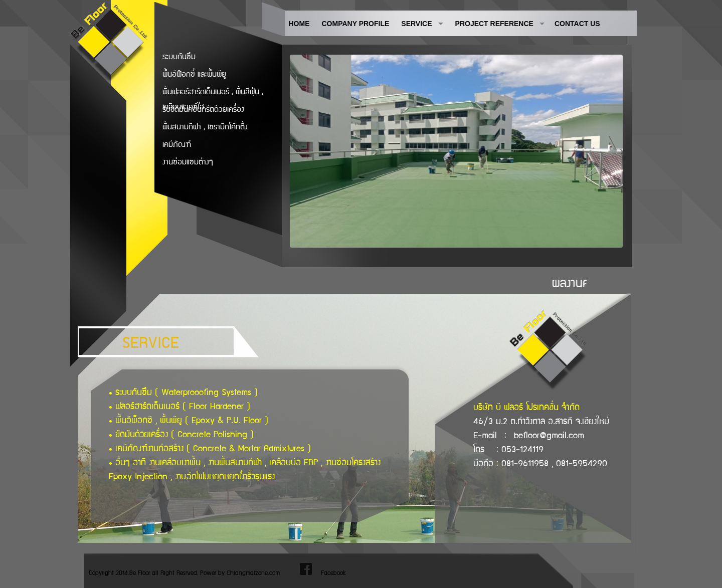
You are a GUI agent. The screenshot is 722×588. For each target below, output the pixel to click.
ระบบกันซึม (179, 57)
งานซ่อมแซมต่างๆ (188, 162)
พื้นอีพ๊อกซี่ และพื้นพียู (194, 74)
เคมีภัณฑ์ (177, 145)
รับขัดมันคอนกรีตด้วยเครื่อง (203, 110)
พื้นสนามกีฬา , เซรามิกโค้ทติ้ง (205, 127)
